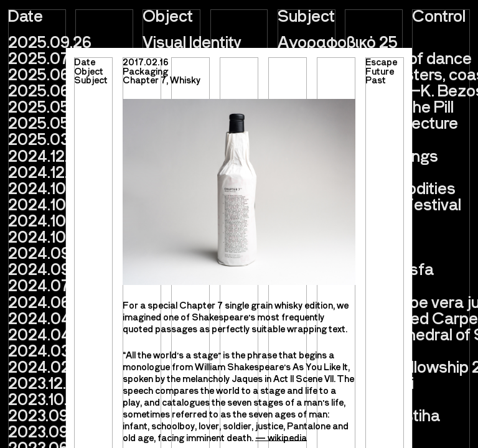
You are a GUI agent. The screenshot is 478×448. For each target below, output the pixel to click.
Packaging (145, 71)
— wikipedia (281, 437)
